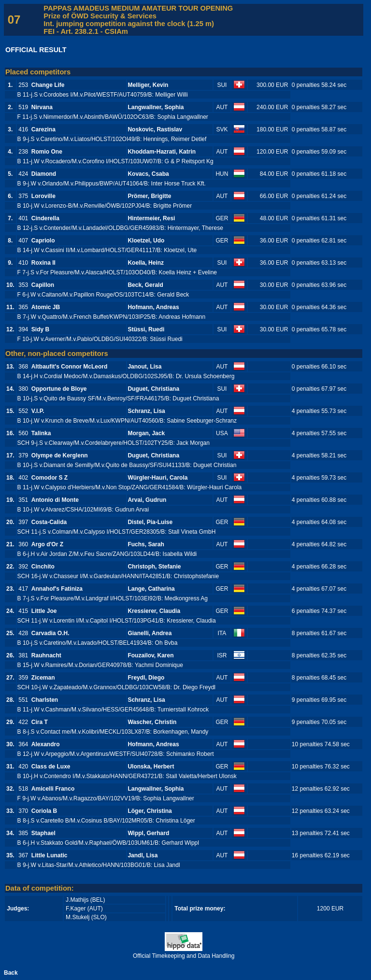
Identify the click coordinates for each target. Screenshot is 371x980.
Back (11, 973)
